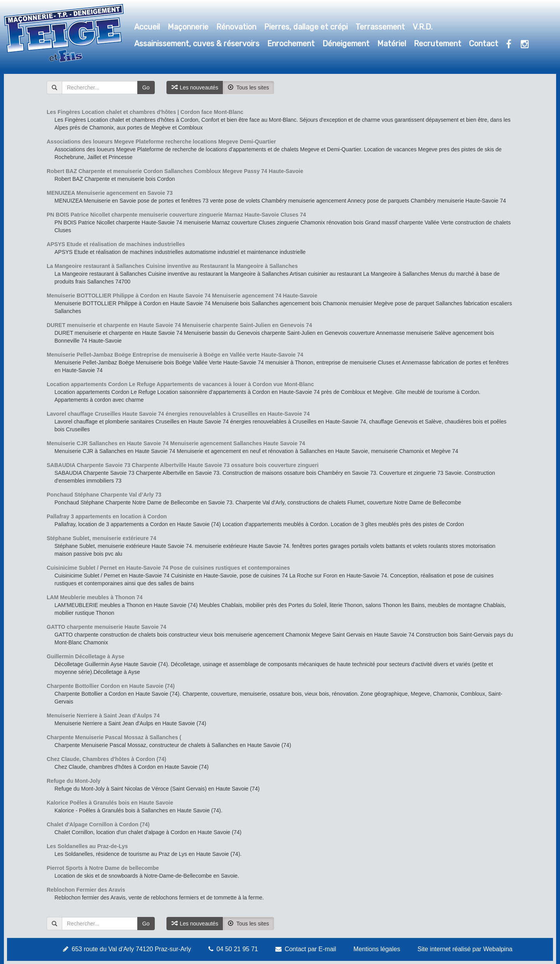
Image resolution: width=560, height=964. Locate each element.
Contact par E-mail (311, 949)
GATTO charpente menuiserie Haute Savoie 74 (107, 627)
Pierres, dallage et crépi (306, 27)
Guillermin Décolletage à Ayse (86, 656)
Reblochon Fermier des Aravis (86, 890)
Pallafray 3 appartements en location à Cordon (107, 516)
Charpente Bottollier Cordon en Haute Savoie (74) (111, 686)
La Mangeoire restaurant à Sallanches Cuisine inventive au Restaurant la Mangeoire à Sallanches (172, 266)
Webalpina (498, 949)
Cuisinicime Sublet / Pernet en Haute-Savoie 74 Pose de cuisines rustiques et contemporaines (168, 568)
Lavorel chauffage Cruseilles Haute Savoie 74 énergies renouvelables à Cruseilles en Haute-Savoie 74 (178, 414)
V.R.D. (423, 27)
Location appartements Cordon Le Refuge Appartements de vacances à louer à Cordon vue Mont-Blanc (180, 384)
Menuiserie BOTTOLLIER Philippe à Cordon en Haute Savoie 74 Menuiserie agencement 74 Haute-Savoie (182, 296)
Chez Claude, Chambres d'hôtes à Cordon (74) (107, 759)
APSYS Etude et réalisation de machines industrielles (116, 244)
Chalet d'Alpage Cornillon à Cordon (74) (98, 824)
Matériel (392, 44)
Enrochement (291, 44)
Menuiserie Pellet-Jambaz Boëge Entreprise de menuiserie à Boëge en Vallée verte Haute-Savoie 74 (175, 355)
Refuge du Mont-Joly (73, 781)
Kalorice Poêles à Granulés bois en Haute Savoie (110, 803)
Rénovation (236, 27)
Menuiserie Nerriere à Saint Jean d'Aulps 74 (103, 716)
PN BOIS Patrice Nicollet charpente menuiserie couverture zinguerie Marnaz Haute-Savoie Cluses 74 (176, 215)
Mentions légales (377, 949)
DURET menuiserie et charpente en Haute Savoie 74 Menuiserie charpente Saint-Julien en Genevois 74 (179, 325)
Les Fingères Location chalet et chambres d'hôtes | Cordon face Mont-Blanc (145, 112)
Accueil (147, 27)
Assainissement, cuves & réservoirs (197, 44)
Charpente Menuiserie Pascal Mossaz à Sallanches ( (114, 737)
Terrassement (380, 27)
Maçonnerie (188, 27)
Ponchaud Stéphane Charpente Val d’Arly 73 (104, 495)
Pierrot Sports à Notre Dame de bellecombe (103, 868)
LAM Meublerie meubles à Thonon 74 (95, 597)
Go (146, 87)
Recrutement (437, 44)
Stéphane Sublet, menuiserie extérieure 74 (101, 538)
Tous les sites (248, 87)
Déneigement (346, 44)
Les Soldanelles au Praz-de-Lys (87, 846)
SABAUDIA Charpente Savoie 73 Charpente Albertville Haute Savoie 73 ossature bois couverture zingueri (183, 465)
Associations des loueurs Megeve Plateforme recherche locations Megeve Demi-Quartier (161, 142)
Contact (484, 44)
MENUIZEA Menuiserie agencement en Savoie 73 (110, 193)
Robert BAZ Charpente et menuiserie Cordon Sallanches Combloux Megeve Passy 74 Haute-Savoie (175, 171)
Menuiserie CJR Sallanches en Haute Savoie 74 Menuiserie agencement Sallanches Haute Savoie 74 (176, 443)
